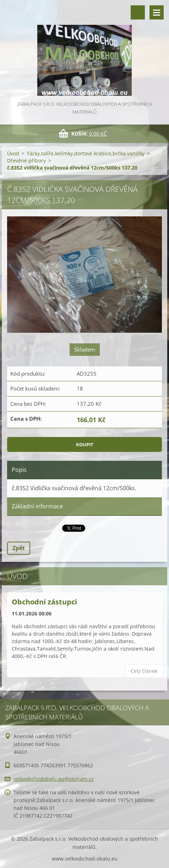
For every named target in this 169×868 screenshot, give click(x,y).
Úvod (13, 153)
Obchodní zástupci (44, 602)
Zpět (19, 548)
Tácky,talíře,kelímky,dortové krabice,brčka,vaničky (86, 153)
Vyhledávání (138, 12)
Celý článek (144, 671)
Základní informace (37, 506)
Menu (157, 12)
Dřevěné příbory (26, 161)
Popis (19, 470)
